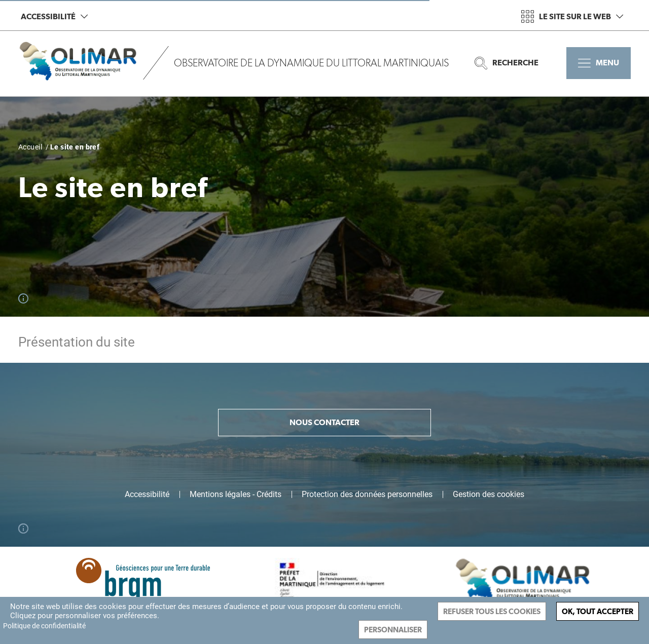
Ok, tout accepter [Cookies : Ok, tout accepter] (598, 611)
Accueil (30, 147)
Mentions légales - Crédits (236, 495)
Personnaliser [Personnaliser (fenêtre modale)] (393, 630)
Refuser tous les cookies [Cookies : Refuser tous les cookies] (492, 611)
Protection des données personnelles (367, 495)
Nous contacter (324, 422)
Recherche (507, 63)
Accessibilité (54, 16)
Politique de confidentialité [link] (44, 626)
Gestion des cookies (489, 495)
